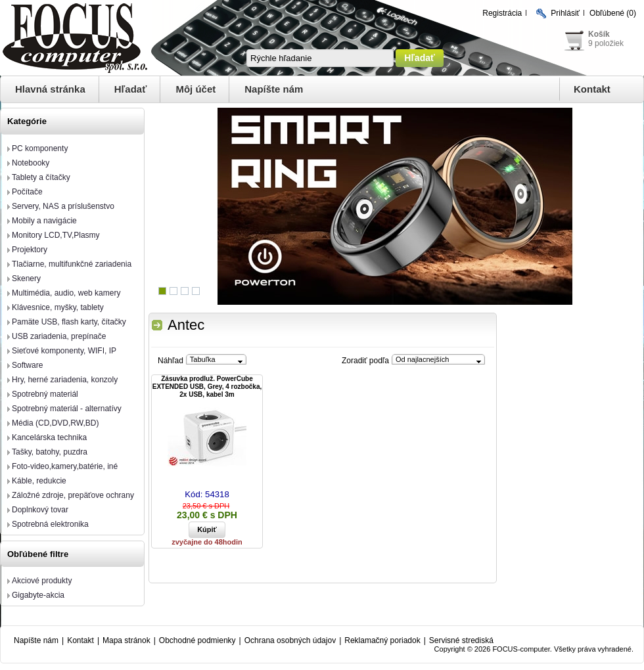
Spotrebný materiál (45, 394)
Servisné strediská (461, 640)
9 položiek (606, 43)
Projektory (30, 250)
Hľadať (131, 89)
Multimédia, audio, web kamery (66, 293)
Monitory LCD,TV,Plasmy (56, 235)
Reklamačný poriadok (382, 640)
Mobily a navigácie (44, 221)
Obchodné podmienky (197, 640)
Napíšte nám (274, 89)
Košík (599, 34)
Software (27, 365)
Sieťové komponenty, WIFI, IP (64, 351)
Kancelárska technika (49, 437)
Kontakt (592, 89)
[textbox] (320, 58)
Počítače (27, 192)
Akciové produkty (42, 581)
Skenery (26, 279)
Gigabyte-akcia (38, 595)
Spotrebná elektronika (50, 524)
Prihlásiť (565, 13)
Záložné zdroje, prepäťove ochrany (73, 495)
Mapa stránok (126, 640)
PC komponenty (40, 148)
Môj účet (195, 89)
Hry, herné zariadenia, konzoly (65, 380)
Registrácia (502, 13)
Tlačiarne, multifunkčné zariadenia (72, 264)
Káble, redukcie (39, 481)
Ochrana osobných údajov (290, 640)
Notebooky (31, 163)
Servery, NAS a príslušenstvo (63, 206)
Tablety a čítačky (41, 177)
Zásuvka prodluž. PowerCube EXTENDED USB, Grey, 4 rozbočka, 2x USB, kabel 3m (207, 387)
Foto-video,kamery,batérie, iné (65, 466)
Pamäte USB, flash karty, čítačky (69, 322)
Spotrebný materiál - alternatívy (67, 409)
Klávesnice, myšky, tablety (58, 307)
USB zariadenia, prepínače (59, 336)
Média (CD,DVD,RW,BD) (55, 423)
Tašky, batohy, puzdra (50, 452)
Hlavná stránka (50, 89)
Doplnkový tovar (40, 510)
